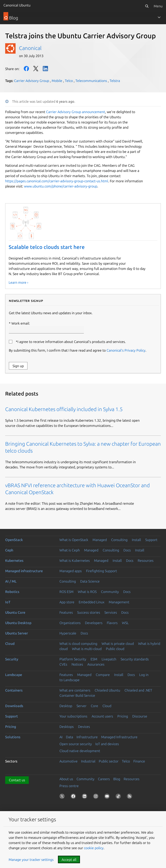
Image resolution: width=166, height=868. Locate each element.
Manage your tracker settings (31, 860)
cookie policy (94, 848)
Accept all (69, 860)
